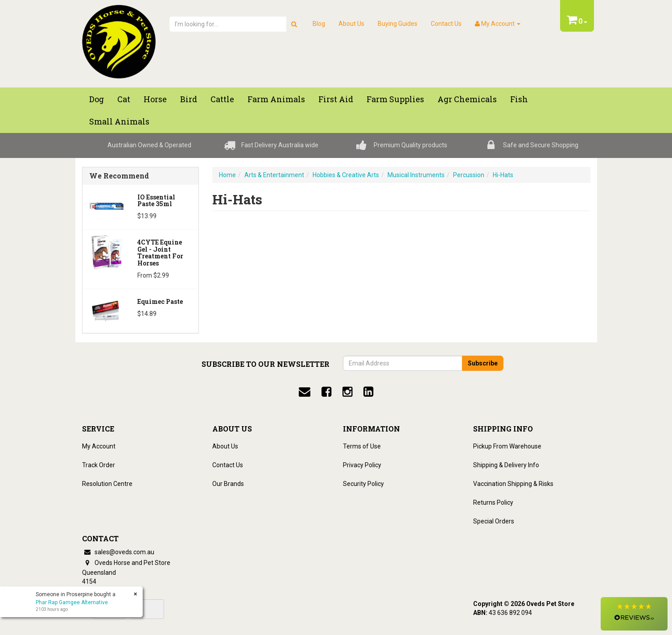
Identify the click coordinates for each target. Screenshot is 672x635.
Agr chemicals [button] (467, 99)
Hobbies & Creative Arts (346, 175)
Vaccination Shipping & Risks (513, 484)
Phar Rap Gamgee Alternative (72, 602)
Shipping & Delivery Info (506, 465)
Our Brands (228, 484)
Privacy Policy (362, 465)
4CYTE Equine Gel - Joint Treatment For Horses (160, 252)
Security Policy (363, 484)
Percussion (469, 175)
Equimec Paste (160, 301)
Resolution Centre (107, 484)
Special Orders (494, 521)
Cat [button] (124, 99)
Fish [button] (519, 99)
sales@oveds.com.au (118, 552)
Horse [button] (155, 99)
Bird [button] (189, 99)
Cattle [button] (222, 99)
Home (227, 175)
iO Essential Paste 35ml (156, 200)
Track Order (99, 465)
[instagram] (347, 392)
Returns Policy (493, 502)
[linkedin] (368, 392)
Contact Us (446, 24)
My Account (99, 446)
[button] (634, 614)
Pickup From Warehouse (507, 446)
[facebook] (326, 392)
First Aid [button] (336, 99)
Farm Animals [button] (276, 99)
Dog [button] (97, 99)
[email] (305, 392)
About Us (351, 24)
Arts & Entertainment (274, 175)
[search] (294, 24)
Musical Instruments (416, 175)
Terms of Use (362, 446)
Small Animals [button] (119, 121)
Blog (319, 24)
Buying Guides (398, 24)
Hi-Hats (503, 175)
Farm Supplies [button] (395, 99)
